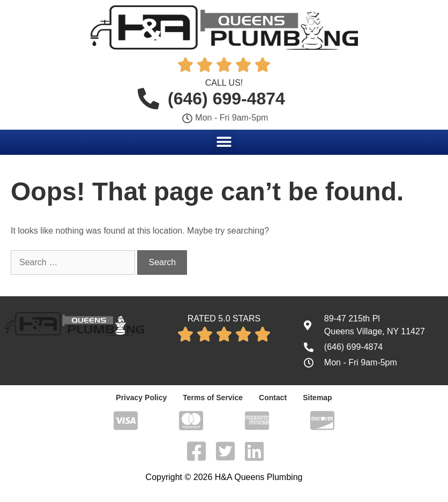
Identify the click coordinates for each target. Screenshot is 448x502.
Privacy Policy (141, 398)
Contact (273, 398)
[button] (224, 142)
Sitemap (317, 398)
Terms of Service (213, 398)
